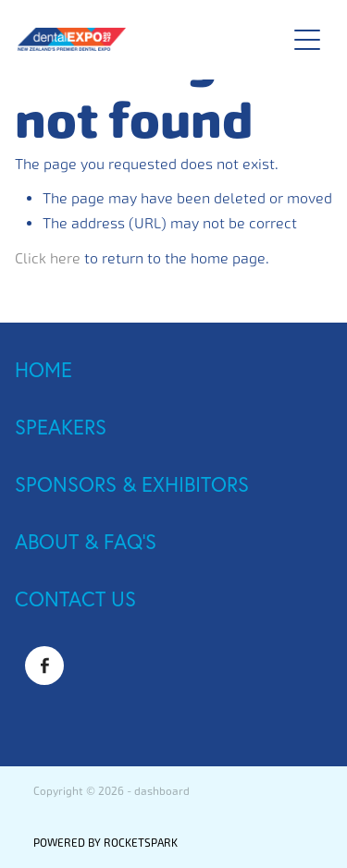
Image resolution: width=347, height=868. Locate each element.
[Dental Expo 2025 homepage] (143, 39)
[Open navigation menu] (307, 40)
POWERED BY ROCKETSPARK (105, 843)
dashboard (162, 791)
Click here (48, 258)
